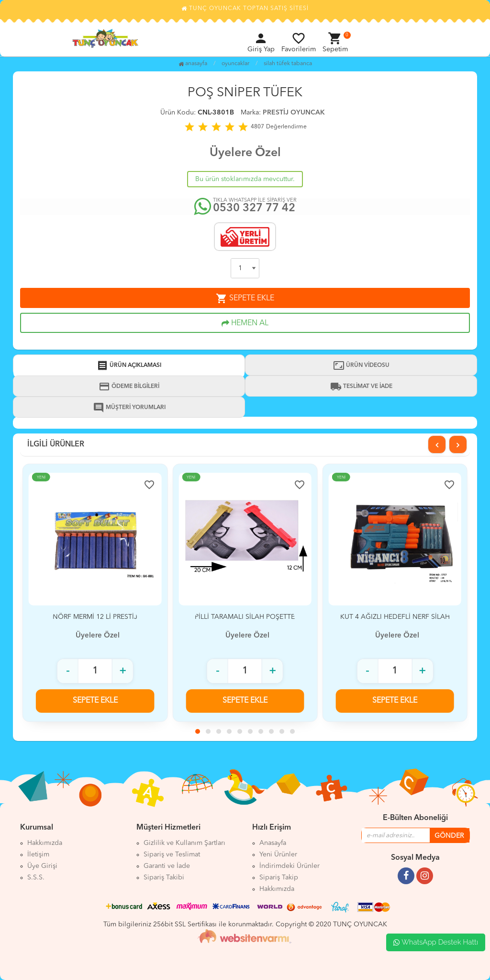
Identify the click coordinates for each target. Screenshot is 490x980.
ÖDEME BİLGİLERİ (129, 387)
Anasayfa (193, 64)
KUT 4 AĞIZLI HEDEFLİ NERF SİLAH (395, 617)
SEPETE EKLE (245, 298)
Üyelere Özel (245, 153)
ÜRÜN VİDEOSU (361, 365)
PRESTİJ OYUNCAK (294, 113)
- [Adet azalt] (68, 671)
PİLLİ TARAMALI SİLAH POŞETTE (245, 617)
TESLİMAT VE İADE (361, 387)
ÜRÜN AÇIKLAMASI (129, 365)
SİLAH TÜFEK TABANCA (288, 64)
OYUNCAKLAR (235, 64)
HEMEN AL (245, 323)
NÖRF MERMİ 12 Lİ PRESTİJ (95, 617)
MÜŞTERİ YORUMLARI (129, 408)
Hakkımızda (277, 889)
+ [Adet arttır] (123, 671)
